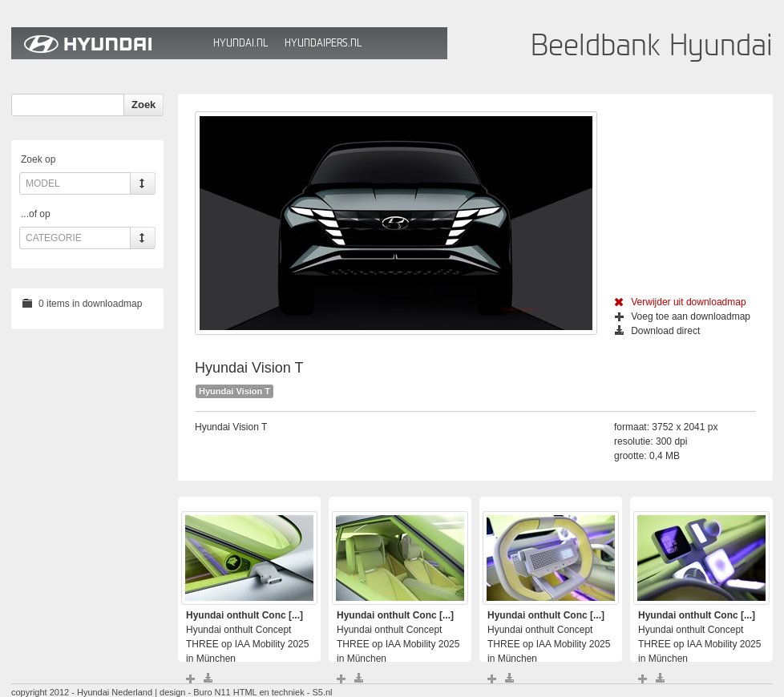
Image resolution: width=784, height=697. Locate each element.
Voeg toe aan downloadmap (683, 316)
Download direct (657, 331)
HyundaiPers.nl (323, 43)
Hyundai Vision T (234, 391)
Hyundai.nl (240, 43)
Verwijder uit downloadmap (680, 302)
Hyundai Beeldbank (108, 43)
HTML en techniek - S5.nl (283, 692)
